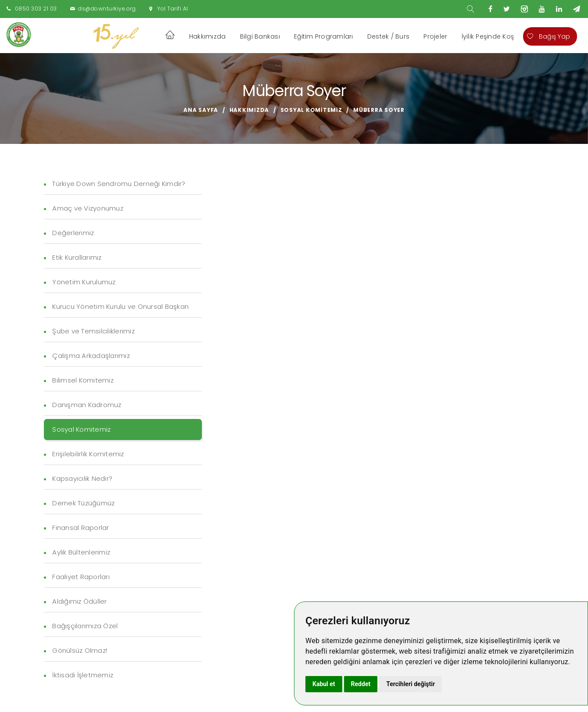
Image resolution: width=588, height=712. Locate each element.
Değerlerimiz (73, 233)
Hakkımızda (208, 36)
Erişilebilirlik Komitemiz (88, 454)
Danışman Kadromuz (87, 405)
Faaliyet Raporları (81, 577)
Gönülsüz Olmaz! (80, 650)
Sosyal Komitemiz (311, 110)
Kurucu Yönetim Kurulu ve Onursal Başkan (120, 306)
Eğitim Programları (324, 36)
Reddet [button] (361, 684)
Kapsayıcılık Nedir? (82, 478)
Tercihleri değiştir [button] (411, 684)
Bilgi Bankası (260, 36)
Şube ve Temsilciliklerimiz (93, 331)
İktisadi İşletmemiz (83, 675)
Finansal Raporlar (81, 528)
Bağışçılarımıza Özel (85, 626)
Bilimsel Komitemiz (83, 380)
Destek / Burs (388, 36)
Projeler (435, 36)
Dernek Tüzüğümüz (83, 503)
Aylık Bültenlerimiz (81, 552)
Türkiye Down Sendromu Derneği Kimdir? (119, 184)
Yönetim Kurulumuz (84, 282)
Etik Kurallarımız (77, 257)
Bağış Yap (549, 36)
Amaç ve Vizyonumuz (88, 208)
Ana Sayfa (201, 110)
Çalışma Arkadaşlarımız (91, 356)
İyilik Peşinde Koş (488, 36)
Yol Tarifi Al (173, 9)
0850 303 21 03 (36, 9)
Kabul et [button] (324, 684)
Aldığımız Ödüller (79, 601)
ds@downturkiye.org (107, 9)
